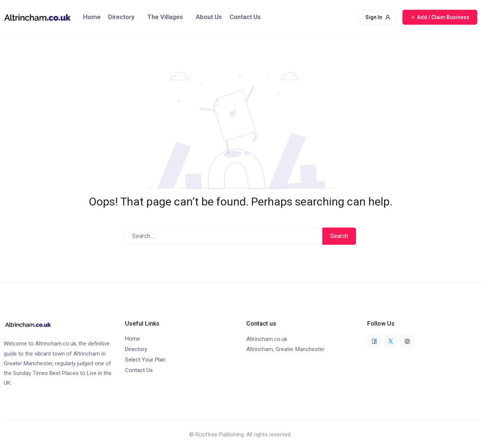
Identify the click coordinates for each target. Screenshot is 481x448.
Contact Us (245, 17)
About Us (209, 17)
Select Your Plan (145, 360)
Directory (121, 17)
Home (92, 17)
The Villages (165, 17)
